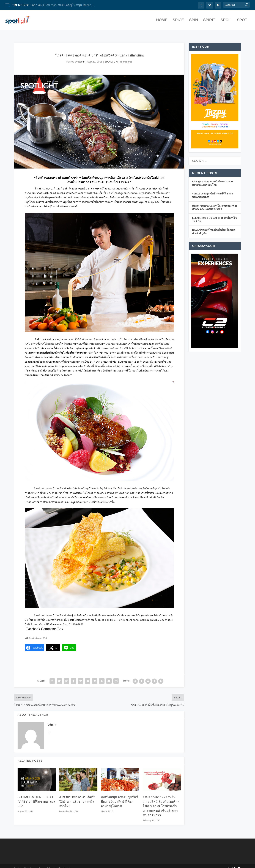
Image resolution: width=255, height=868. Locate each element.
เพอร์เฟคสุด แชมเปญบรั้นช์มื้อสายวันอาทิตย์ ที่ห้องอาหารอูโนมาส (120, 797)
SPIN (194, 21)
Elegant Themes (38, 864)
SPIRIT (209, 21)
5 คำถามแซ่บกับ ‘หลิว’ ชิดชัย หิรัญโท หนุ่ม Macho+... (62, 5)
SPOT (242, 21)
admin (82, 57)
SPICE (178, 21)
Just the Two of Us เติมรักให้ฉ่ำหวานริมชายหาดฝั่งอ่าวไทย (77, 797)
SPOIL (226, 21)
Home (162, 21)
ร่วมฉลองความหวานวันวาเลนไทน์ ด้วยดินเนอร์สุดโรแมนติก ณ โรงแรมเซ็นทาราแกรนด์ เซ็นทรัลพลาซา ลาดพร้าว (161, 801)
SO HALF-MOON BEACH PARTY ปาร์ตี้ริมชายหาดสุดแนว (37, 797)
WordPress (69, 864)
